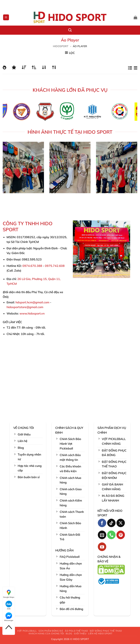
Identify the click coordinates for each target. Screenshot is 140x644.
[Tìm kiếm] (70, 30)
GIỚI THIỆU (80, 633)
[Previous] (9, 113)
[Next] (131, 113)
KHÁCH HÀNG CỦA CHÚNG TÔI (46, 633)
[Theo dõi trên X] (121, 523)
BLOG (69, 633)
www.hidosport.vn (32, 313)
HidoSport (61, 46)
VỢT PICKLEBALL (27, 631)
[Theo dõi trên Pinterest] (121, 535)
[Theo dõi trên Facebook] (102, 523)
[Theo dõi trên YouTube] (102, 547)
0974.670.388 (32, 266)
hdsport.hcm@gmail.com (32, 302)
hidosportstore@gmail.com (25, 307)
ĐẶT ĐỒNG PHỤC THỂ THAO (106, 631)
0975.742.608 (55, 266)
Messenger (9, 617)
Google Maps (9, 594)
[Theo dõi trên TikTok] (111, 523)
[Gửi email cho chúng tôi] (102, 535)
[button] (6, 17)
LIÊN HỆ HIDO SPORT (100, 633)
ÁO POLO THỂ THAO (76, 631)
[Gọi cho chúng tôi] (111, 535)
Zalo (9, 605)
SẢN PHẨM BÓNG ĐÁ (51, 631)
